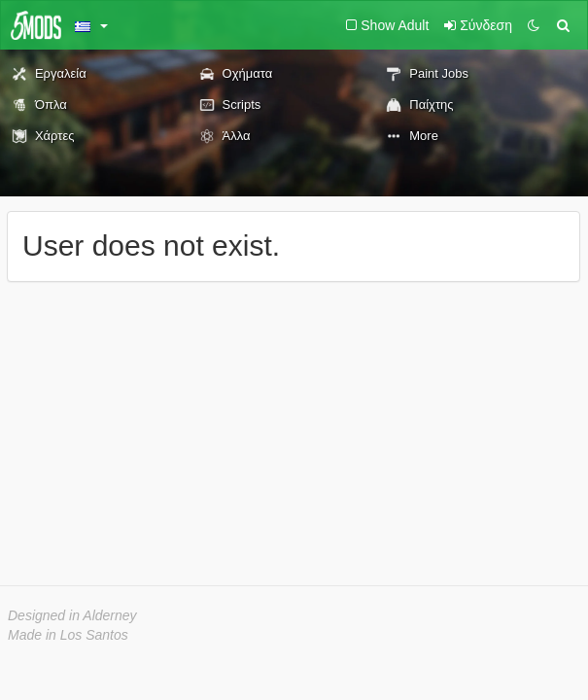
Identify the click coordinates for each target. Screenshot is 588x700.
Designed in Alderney (72, 615)
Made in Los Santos (68, 635)
